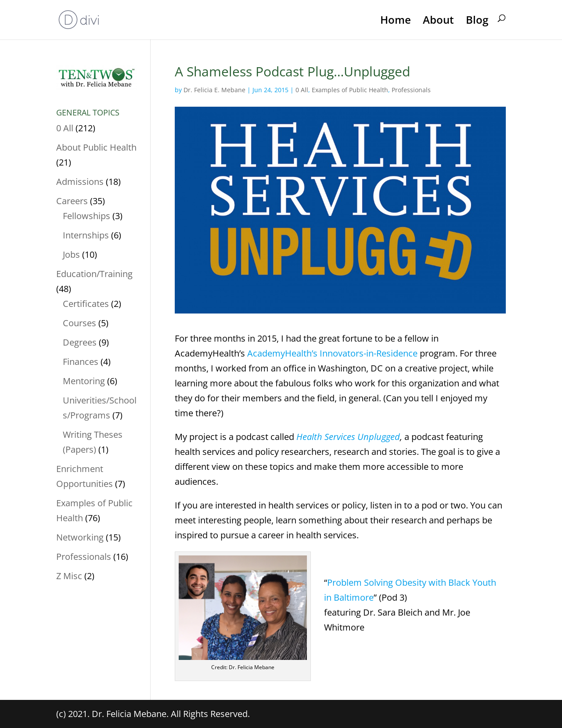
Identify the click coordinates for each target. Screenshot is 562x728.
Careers (72, 201)
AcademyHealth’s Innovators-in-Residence (332, 353)
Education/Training (94, 274)
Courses (79, 323)
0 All (302, 90)
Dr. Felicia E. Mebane (214, 90)
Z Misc (69, 576)
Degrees (80, 342)
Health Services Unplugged (348, 437)
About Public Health (96, 147)
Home (396, 21)
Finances (81, 362)
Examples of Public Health (350, 90)
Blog (477, 21)
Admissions (80, 182)
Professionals (411, 90)
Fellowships (86, 216)
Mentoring (84, 381)
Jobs (71, 254)
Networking (80, 537)
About (438, 21)
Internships (86, 235)
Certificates (86, 304)
